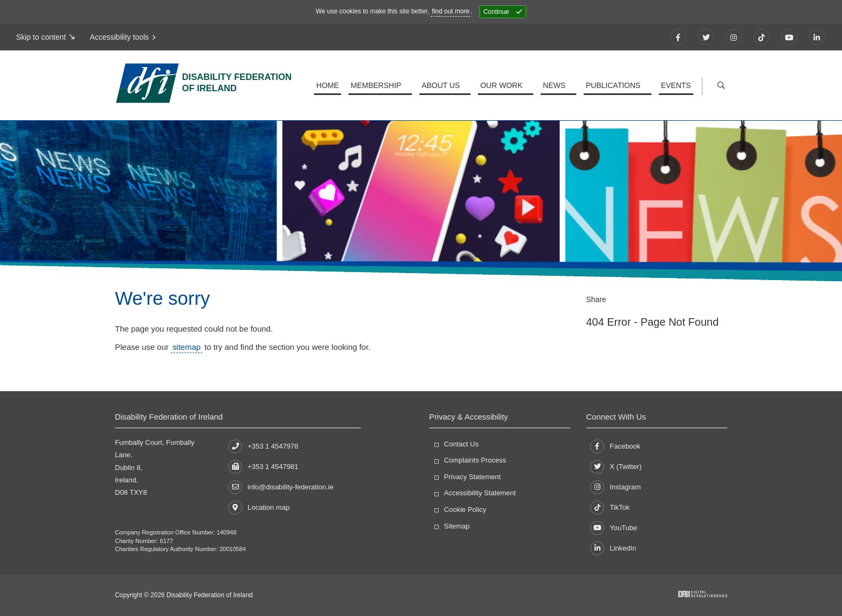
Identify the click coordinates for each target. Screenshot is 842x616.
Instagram (615, 487)
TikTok (610, 508)
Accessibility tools (121, 37)
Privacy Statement (473, 477)
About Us (445, 85)
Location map (259, 508)
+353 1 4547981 (263, 467)
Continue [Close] (496, 12)
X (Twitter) (616, 467)
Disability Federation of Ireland (246, 85)
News (556, 85)
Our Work (505, 85)
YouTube (614, 528)
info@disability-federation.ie (281, 487)
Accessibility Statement (480, 493)
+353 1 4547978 (263, 446)
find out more (451, 11)
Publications (614, 85)
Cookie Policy (465, 509)
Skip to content (41, 37)
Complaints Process (475, 460)
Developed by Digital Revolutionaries (703, 594)
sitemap (186, 347)
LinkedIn (613, 548)
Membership (381, 85)
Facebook (615, 446)
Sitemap (457, 526)
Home (333, 85)
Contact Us (461, 444)
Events (676, 85)
